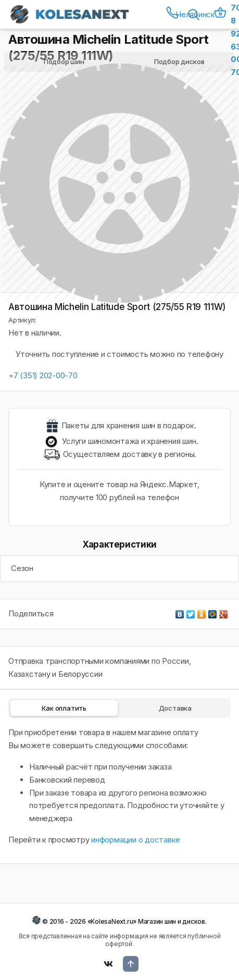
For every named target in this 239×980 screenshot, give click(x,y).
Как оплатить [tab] (64, 708)
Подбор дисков (179, 61)
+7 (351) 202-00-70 (43, 375)
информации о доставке (136, 840)
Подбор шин (64, 61)
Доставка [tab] (175, 708)
